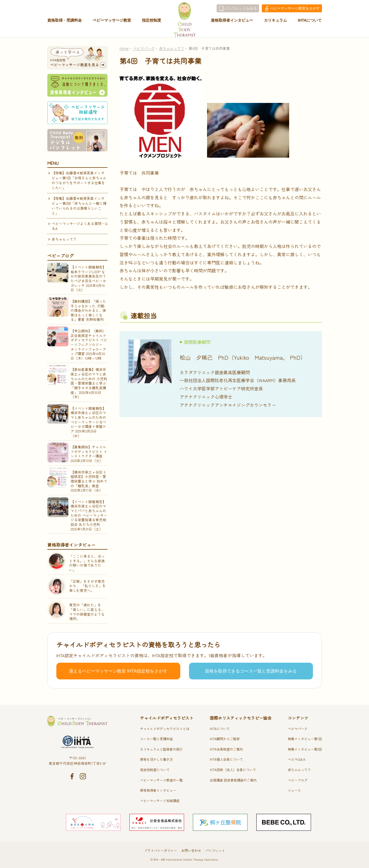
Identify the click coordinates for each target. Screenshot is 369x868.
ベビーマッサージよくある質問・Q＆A (79, 226)
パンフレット (215, 850)
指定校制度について (155, 770)
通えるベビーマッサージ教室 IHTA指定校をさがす (118, 671)
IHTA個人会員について (226, 759)
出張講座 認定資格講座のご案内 (233, 780)
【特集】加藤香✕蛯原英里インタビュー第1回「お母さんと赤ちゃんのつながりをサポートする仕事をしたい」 (79, 180)
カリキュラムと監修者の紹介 (161, 749)
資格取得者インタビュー (232, 23)
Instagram (83, 776)
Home (124, 48)
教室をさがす (295, 8)
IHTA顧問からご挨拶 (225, 739)
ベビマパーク (144, 48)
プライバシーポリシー (161, 850)
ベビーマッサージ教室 (112, 23)
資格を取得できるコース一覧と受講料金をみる (251, 671)
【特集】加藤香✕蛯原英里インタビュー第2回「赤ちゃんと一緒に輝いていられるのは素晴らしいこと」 (79, 206)
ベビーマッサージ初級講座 (160, 801)
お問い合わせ (191, 850)
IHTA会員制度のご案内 (226, 749)
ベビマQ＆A (297, 759)
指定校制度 (152, 23)
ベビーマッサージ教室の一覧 (161, 780)
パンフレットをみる (241, 8)
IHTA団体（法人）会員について (233, 770)
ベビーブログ (298, 780)
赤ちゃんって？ (172, 48)
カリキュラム (275, 23)
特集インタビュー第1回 (305, 739)
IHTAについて (310, 23)
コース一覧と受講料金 (156, 739)
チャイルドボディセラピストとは (165, 729)
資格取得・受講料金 (65, 23)
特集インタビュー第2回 (305, 749)
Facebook (72, 776)
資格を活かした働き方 (156, 759)
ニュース (294, 790)
